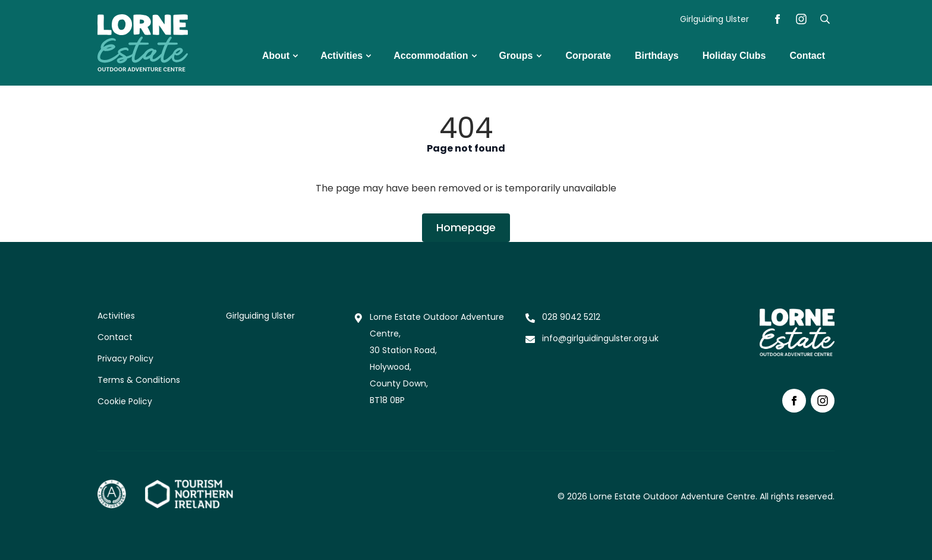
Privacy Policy (125, 358)
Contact (115, 337)
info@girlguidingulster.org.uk (600, 338)
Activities (116, 316)
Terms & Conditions (139, 380)
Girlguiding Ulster (714, 19)
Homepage (466, 227)
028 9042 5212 (571, 317)
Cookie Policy (125, 401)
